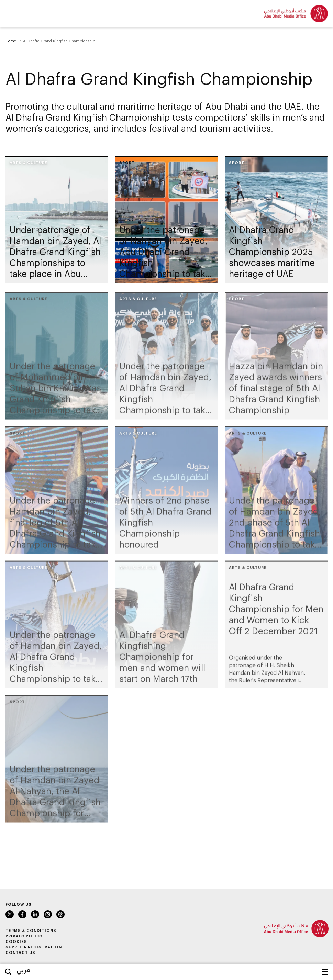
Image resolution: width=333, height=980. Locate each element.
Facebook (22, 914)
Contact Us (20, 952)
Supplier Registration (34, 947)
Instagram (48, 914)
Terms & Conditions (31, 930)
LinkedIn (35, 914)
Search (8, 972)
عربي (24, 970)
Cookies (16, 941)
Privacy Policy (24, 936)
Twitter (10, 914)
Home (11, 41)
